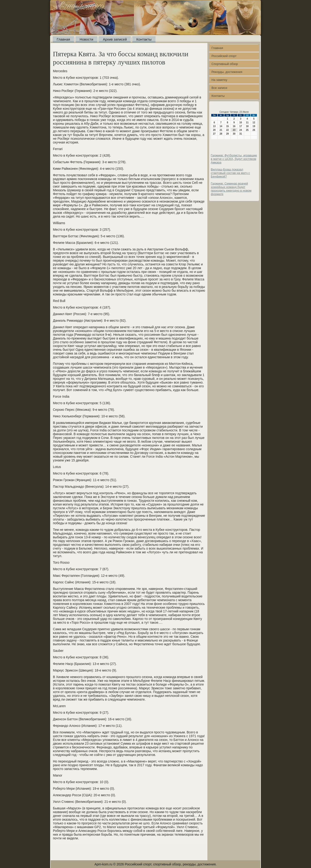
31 (241, 134)
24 (241, 130)
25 (247, 130)
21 (221, 130)
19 (254, 126)
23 (234, 130)
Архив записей (115, 39)
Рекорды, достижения (227, 72)
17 (241, 126)
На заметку (219, 80)
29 (228, 134)
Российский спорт (224, 56)
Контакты (144, 39)
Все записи (219, 88)
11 (247, 123)
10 (241, 123)
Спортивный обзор (225, 64)
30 (234, 134)
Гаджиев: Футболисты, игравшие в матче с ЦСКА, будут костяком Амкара (234, 159)
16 (234, 126)
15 (228, 126)
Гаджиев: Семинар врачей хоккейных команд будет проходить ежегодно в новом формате (231, 189)
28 (221, 134)
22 (228, 130)
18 (247, 126)
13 (214, 126)
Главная (63, 39)
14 (221, 126)
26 (254, 130)
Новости (86, 39)
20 (214, 130)
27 (214, 134)
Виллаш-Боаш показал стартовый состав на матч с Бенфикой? (230, 173)
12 (254, 123)
